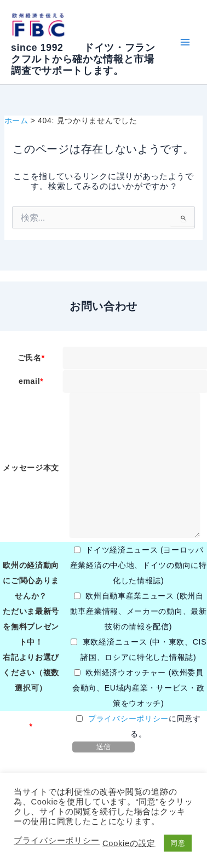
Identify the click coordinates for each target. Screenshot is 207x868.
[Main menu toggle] (185, 42)
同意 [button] (178, 843)
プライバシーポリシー (128, 718)
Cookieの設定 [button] (129, 843)
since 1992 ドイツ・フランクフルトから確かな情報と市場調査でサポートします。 (83, 59)
